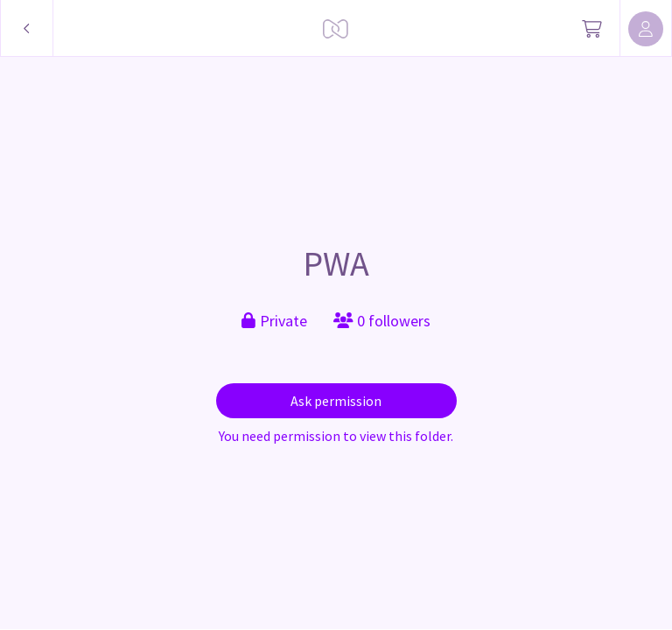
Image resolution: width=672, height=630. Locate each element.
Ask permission (336, 401)
